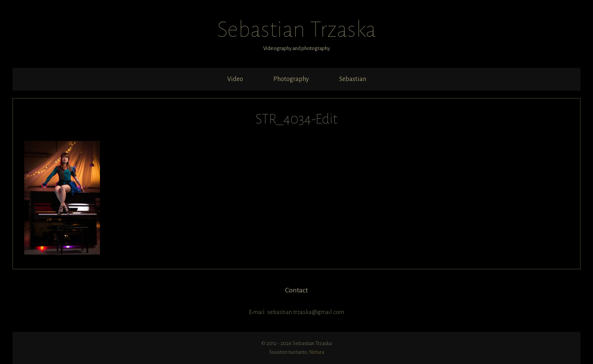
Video (235, 79)
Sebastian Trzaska (296, 30)
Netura (317, 352)
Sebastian (353, 79)
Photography (291, 79)
